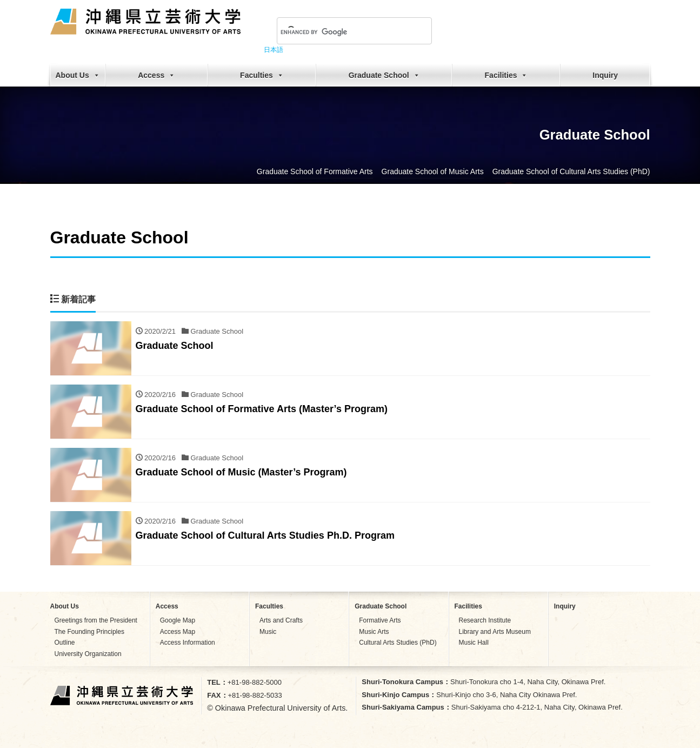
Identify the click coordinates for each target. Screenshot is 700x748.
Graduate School (384, 75)
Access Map (178, 632)
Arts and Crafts (281, 620)
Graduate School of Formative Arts (315, 171)
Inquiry (605, 75)
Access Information (188, 643)
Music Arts (374, 632)
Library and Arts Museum (495, 632)
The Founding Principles (89, 632)
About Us (78, 75)
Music (268, 632)
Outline (65, 643)
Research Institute (485, 620)
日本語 (274, 50)
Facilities (506, 75)
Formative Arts (380, 620)
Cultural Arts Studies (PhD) (398, 643)
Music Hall (474, 643)
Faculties (262, 75)
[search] (341, 32)
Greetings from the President (96, 620)
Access (156, 75)
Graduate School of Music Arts (433, 171)
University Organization (88, 654)
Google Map (178, 620)
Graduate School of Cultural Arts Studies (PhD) (571, 171)
